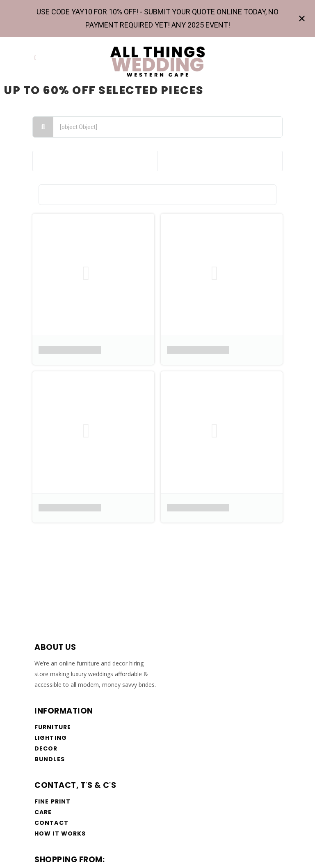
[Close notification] (302, 18)
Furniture (53, 727)
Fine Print (52, 801)
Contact (51, 823)
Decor (46, 748)
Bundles (50, 759)
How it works (60, 833)
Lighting (51, 738)
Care (43, 812)
